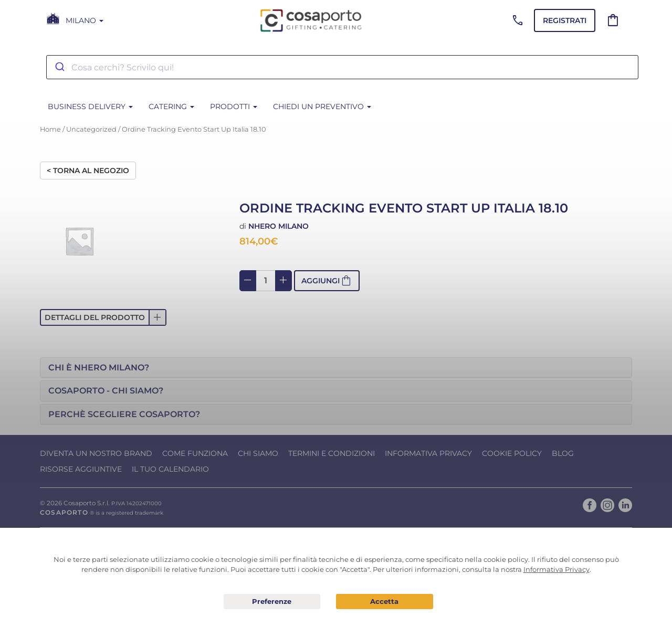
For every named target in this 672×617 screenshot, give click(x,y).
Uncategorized (91, 129)
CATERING (171, 107)
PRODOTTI (234, 107)
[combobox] (342, 67)
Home (50, 129)
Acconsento (385, 602)
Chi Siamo (258, 453)
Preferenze (272, 602)
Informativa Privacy (428, 453)
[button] (103, 317)
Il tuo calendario (170, 469)
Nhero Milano (279, 226)
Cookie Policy (512, 453)
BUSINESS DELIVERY (90, 107)
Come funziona (195, 453)
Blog (563, 453)
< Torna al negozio (88, 171)
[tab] (336, 368)
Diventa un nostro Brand (96, 453)
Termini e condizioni (332, 453)
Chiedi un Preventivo (322, 107)
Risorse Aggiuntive (81, 469)
